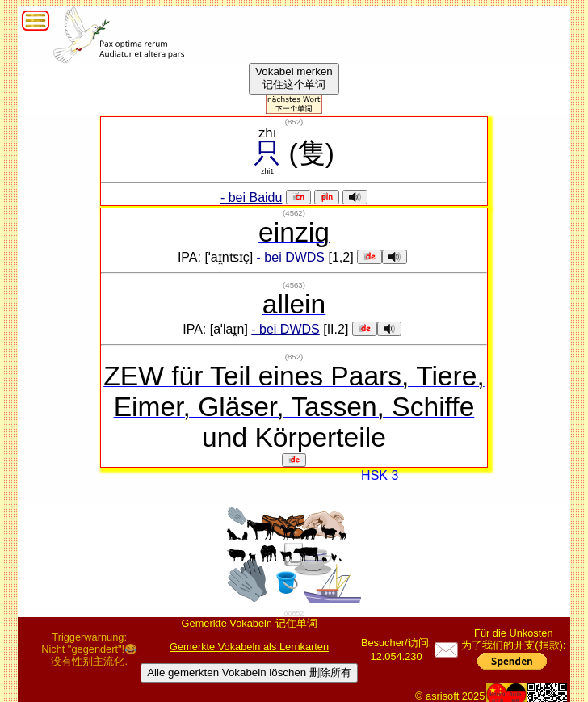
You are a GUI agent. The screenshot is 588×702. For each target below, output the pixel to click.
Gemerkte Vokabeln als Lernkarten (249, 647)
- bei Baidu (252, 198)
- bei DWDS (291, 257)
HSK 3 (380, 475)
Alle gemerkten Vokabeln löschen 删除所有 (249, 673)
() (294, 122)
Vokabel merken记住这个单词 (294, 78)
